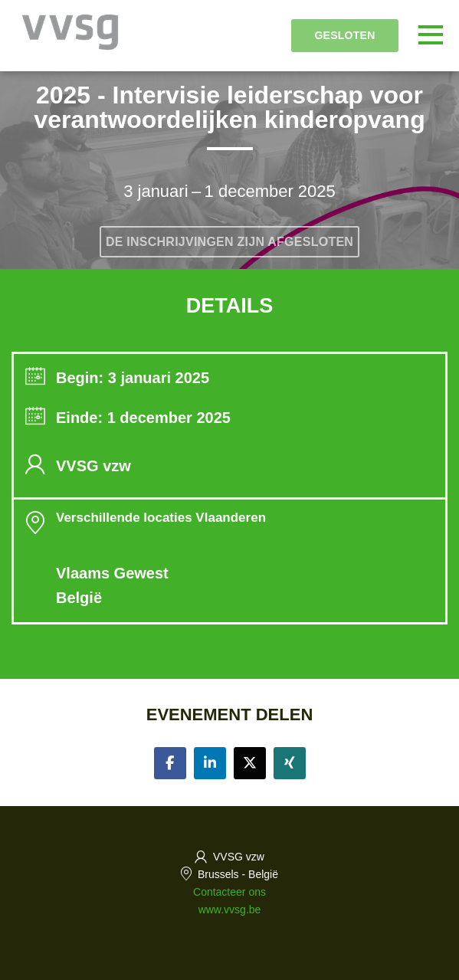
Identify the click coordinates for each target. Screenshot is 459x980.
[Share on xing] (290, 763)
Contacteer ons (229, 892)
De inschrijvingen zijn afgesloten (229, 242)
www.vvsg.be (230, 910)
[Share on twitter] (250, 763)
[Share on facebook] (170, 763)
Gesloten (344, 35)
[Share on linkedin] (210, 763)
